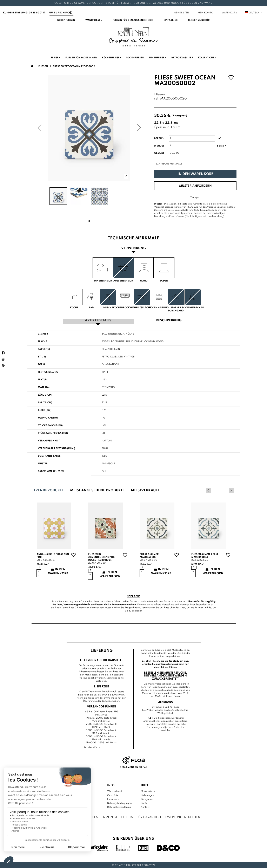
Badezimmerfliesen (51, 471)
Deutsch (254, 13)
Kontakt (145, 807)
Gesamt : (160, 153)
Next (231, 490)
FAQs (144, 803)
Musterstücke (148, 791)
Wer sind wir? (115, 791)
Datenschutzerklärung (119, 807)
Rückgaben (147, 799)
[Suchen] (61, 13)
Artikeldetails (98, 320)
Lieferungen (147, 795)
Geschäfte (113, 795)
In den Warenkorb (195, 174)
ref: (157, 99)
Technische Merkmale (168, 164)
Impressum (113, 799)
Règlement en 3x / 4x (133, 767)
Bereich (159, 138)
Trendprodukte (49, 490)
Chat (183, 607)
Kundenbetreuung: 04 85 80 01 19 (24, 13)
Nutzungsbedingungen (119, 803)
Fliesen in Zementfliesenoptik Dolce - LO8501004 (101, 557)
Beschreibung (169, 320)
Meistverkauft (145, 490)
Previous (226, 490)
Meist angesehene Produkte (97, 490)
